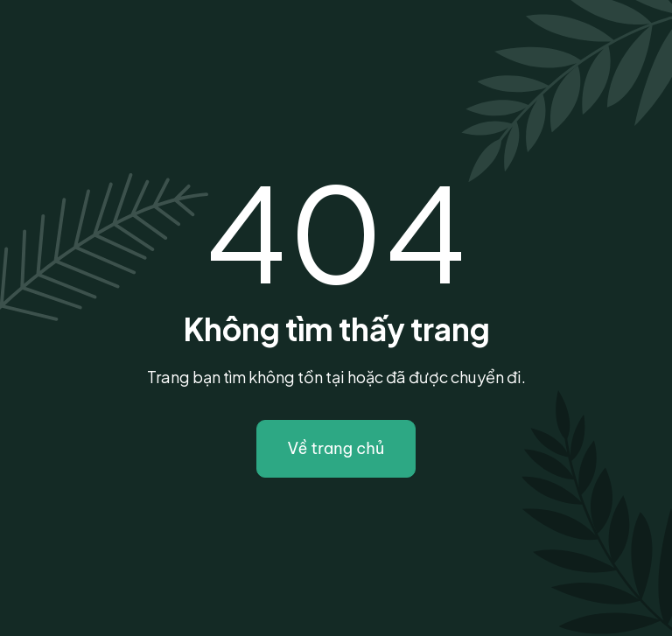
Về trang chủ (336, 448)
